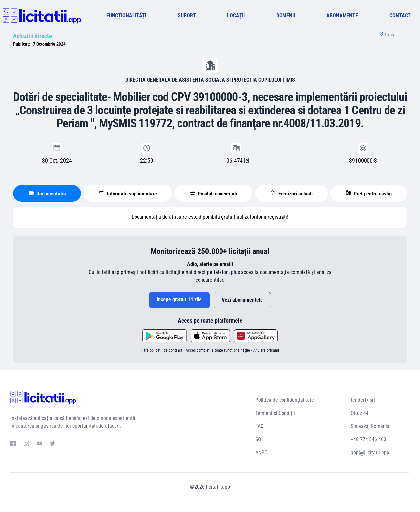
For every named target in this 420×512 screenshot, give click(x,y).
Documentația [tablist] (47, 194)
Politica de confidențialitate (285, 400)
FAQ (260, 426)
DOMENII (286, 16)
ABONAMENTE (342, 16)
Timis (389, 35)
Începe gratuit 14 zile (179, 300)
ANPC (261, 452)
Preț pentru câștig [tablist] (369, 194)
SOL (260, 439)
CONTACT (400, 16)
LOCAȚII (236, 16)
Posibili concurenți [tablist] (214, 194)
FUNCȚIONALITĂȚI (126, 16)
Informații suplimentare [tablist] (128, 194)
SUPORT (187, 16)
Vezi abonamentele (242, 300)
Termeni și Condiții (275, 413)
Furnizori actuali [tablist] (292, 194)
